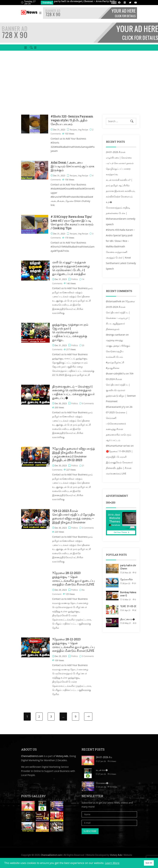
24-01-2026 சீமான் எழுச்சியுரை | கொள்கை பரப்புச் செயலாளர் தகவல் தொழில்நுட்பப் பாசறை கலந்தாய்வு (120, 167)
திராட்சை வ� (128, 623)
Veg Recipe (83, 133)
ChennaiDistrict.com (32, 760)
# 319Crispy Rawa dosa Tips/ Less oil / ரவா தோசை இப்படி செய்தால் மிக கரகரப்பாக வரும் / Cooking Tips (72, 226)
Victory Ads (62, 760)
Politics (75, 283)
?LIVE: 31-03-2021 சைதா (133, 610)
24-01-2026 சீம (104, 761)
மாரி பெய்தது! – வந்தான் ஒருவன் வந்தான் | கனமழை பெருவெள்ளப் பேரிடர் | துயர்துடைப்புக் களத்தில (71, 272)
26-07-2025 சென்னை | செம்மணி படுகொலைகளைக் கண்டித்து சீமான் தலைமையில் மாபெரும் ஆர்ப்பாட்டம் (119, 427)
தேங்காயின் (127, 583)
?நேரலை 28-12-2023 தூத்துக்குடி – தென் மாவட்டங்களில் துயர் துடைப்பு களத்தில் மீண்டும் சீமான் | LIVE (73, 582)
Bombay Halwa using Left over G (134, 597)
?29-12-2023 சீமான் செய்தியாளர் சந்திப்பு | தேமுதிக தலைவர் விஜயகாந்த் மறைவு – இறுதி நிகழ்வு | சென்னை (74, 520)
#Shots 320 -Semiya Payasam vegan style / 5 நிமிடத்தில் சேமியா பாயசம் (72, 124)
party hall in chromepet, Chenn (133, 571)
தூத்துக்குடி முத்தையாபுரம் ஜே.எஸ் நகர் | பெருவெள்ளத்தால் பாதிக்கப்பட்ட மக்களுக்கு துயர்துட (70, 336)
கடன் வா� (102, 774)
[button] (24, 51)
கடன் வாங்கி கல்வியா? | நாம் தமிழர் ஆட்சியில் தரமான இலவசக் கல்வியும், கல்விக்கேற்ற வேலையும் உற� (121, 194)
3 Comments (88, 531)
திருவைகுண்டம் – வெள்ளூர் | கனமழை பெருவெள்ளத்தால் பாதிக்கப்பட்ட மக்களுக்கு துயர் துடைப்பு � (73, 396)
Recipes (73, 133)
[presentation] (113, 3)
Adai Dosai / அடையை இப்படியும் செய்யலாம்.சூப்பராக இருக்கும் (73, 170)
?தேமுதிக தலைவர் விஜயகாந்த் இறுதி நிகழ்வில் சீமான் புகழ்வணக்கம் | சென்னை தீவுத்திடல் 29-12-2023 (74, 458)
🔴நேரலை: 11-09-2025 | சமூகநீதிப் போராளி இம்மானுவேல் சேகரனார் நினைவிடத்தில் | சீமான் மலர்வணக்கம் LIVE (119, 466)
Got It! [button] (149, 863)
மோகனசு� (102, 786)
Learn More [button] (112, 863)
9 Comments (88, 407)
